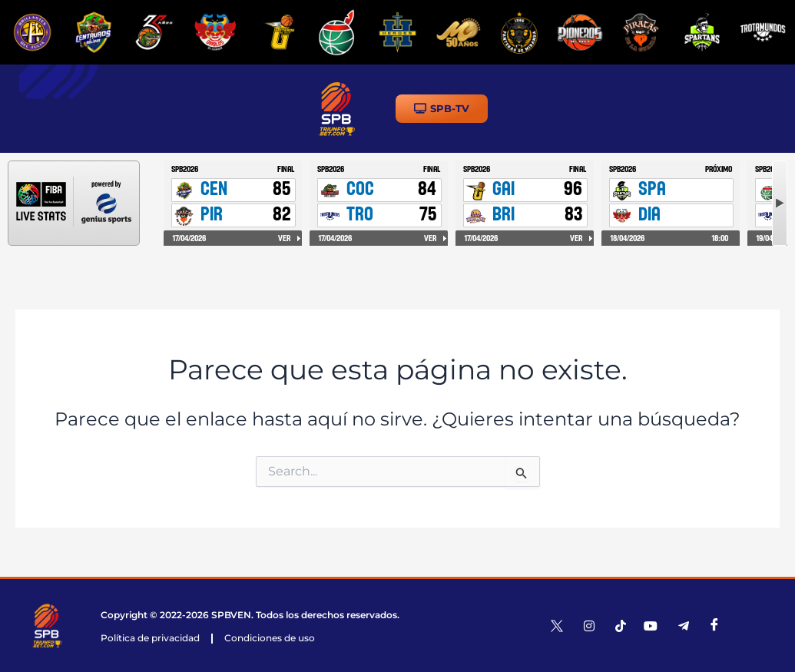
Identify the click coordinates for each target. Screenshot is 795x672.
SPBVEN (231, 615)
